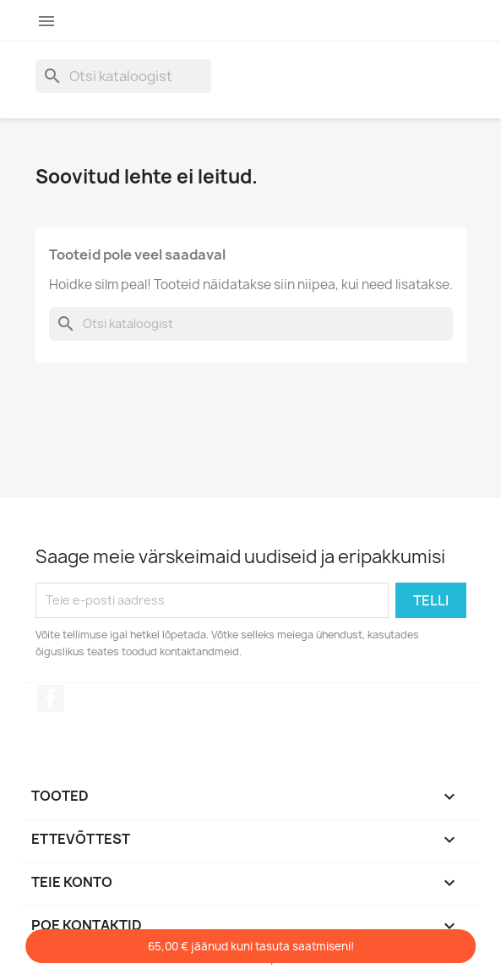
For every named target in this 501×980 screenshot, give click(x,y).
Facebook (51, 698)
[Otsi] (123, 76)
